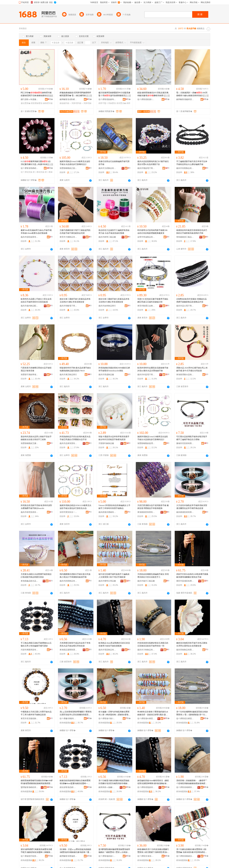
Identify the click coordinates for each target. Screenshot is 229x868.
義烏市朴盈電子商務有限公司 (146, 375)
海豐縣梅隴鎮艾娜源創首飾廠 (30, 443)
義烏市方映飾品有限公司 (146, 650)
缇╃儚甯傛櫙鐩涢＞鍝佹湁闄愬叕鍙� (185, 856)
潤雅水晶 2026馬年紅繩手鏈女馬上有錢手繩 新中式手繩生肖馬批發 (192, 369)
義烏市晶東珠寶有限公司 (68, 443)
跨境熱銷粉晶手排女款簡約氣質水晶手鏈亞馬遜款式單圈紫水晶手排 (75, 438)
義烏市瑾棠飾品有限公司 (107, 650)
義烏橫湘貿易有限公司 (185, 512)
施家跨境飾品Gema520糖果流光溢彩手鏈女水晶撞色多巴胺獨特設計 (75, 163)
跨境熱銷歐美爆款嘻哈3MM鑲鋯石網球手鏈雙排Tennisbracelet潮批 (114, 369)
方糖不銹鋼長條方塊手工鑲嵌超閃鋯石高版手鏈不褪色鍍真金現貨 (75, 232)
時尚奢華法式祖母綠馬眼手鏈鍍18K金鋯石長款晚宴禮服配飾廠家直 (153, 232)
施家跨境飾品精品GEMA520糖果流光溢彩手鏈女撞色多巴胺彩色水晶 (75, 507)
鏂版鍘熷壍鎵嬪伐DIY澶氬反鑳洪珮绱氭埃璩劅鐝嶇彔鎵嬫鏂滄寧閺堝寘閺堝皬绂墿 (153, 94)
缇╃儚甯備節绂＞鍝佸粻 (107, 856)
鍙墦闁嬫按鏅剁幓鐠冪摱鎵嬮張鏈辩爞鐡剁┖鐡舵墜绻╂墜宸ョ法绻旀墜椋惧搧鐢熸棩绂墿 (114, 851)
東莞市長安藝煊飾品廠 (30, 719)
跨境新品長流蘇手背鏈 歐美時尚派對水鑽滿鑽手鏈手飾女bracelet (36, 507)
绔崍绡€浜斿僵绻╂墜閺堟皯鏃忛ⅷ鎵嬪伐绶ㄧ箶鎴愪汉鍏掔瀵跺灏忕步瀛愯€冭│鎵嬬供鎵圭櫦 (153, 713)
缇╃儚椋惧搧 (27, 172)
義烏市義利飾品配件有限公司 (30, 306)
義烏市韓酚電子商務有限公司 (68, 306)
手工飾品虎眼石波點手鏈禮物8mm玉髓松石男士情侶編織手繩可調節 (36, 644)
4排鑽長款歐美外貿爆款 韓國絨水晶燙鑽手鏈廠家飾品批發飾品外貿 (191, 300)
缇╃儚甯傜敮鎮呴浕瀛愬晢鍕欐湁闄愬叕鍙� (107, 99)
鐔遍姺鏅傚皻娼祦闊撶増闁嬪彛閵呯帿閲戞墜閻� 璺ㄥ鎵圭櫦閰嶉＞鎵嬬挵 (76, 94)
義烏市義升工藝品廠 (146, 581)
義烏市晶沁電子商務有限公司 (185, 306)
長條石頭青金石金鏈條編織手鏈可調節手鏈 (114, 163)
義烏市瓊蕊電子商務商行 (146, 168)
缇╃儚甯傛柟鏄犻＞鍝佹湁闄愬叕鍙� (185, 787)
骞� (50, 99)
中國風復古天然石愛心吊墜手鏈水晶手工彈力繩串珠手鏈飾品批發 (36, 713)
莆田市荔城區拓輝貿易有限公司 (185, 581)
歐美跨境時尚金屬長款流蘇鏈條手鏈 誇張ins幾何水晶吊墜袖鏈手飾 (153, 369)
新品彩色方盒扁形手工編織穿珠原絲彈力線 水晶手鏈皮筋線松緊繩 (114, 232)
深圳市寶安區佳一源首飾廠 (68, 512)
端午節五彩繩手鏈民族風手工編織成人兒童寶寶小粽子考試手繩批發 (114, 576)
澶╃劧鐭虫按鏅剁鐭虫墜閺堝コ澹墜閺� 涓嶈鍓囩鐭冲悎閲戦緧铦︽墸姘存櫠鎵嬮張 (191, 851)
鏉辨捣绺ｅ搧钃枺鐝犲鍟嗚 (107, 787)
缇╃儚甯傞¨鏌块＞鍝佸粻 (146, 856)
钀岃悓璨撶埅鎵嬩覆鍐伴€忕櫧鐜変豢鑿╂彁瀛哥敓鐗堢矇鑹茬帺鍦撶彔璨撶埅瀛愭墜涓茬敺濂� (114, 94)
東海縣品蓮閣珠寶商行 (68, 650)
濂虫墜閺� (26, 103)
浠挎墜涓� (121, 103)
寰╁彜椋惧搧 (39, 172)
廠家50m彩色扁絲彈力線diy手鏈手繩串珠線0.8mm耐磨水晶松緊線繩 (36, 232)
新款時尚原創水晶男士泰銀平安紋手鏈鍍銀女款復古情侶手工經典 (36, 438)
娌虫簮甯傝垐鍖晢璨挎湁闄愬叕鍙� (68, 787)
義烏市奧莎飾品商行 (68, 375)
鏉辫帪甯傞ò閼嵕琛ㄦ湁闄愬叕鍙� (68, 99)
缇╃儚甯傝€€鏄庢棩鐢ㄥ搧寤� (146, 719)
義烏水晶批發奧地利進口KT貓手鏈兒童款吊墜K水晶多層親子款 (153, 163)
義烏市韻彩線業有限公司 (30, 237)
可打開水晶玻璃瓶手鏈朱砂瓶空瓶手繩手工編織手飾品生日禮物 (192, 438)
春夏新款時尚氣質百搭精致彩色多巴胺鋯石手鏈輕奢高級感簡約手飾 (192, 232)
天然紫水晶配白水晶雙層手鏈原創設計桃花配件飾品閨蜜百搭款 (36, 576)
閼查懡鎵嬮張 (37, 103)
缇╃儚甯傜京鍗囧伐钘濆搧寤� (185, 719)
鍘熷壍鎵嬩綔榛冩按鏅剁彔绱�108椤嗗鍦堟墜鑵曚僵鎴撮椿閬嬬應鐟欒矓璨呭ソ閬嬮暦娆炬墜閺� (37, 782)
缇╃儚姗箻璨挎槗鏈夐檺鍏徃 (68, 719)
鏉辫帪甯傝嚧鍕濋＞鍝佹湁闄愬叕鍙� (185, 99)
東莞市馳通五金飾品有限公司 (146, 306)
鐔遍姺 (50, 96)
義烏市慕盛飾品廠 (106, 375)
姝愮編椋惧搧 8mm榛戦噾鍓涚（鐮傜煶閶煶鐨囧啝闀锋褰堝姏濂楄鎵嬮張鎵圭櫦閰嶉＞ (153, 782)
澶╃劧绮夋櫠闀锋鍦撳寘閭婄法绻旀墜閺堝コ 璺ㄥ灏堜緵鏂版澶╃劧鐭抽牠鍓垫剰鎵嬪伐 (192, 713)
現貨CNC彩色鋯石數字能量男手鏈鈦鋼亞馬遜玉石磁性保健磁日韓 (153, 300)
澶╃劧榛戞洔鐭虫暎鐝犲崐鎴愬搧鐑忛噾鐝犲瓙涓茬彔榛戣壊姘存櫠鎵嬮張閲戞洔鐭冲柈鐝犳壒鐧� (114, 782)
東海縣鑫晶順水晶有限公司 (30, 581)
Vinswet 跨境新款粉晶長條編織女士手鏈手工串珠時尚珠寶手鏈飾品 (114, 507)
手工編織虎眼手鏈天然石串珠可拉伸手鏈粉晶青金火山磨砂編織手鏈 (192, 163)
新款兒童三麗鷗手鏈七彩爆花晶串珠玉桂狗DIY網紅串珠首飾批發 (75, 300)
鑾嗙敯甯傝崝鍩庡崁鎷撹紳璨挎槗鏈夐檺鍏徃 (30, 787)
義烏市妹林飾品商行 (107, 306)
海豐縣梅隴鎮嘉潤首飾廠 (146, 443)
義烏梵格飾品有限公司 (185, 650)
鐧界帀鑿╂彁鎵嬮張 (107, 103)
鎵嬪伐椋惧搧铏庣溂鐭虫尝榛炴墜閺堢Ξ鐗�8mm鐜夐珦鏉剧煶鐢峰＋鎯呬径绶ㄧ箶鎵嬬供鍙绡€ (75, 782)
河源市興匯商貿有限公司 (30, 650)
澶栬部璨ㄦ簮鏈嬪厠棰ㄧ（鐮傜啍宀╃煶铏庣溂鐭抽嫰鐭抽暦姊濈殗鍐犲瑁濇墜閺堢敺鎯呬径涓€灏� (192, 782)
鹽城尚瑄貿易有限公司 (185, 443)
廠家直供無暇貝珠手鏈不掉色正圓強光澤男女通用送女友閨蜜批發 (192, 644)
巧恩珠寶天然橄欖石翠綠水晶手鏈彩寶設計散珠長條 (36, 369)
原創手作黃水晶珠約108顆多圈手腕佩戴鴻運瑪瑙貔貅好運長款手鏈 (192, 576)
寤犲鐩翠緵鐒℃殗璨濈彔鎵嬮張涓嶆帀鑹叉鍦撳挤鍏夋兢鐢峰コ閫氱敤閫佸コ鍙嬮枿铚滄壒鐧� (36, 851)
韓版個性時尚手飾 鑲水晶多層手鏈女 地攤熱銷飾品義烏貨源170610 (75, 369)
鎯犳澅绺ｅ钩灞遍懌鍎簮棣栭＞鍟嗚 (30, 99)
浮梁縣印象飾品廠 (106, 443)
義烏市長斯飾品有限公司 (185, 168)
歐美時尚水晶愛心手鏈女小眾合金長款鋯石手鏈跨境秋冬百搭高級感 (36, 300)
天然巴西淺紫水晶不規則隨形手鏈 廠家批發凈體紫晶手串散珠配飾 (153, 507)
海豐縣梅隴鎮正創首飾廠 (68, 168)
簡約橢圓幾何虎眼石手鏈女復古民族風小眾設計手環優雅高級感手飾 (75, 576)
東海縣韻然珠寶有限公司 (146, 512)
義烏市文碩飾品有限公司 (107, 168)
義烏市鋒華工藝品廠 (107, 237)
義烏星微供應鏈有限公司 (107, 512)
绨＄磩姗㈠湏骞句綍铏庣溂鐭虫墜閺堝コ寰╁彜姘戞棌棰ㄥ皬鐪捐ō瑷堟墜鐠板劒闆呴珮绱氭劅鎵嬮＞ (114, 713)
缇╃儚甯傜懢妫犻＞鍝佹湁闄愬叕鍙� (146, 787)
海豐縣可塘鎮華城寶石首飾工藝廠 (30, 375)
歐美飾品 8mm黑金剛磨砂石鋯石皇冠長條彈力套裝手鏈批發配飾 (114, 644)
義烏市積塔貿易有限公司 (30, 512)
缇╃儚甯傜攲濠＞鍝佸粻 (146, 99)
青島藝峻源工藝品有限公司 (185, 237)
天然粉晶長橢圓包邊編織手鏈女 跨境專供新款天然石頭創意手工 (153, 576)
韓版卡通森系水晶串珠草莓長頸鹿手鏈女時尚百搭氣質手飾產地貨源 (114, 438)
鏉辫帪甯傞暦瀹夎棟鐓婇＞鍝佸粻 (68, 856)
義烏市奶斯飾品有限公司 (68, 581)
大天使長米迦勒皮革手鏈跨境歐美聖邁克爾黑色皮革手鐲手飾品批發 (192, 507)
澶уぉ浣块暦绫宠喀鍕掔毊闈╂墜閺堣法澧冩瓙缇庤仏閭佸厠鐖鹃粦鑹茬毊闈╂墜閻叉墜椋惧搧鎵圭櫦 (76, 713)
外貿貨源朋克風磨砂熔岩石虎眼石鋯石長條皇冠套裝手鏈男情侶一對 (153, 644)
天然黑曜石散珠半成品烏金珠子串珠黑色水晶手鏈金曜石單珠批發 (75, 644)
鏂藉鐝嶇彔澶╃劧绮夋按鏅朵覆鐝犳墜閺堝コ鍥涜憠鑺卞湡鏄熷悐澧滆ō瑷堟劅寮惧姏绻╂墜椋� (153, 851)
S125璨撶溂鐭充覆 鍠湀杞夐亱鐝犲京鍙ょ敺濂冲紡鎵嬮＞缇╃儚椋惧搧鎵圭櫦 (36, 163)
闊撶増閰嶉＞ (77, 103)
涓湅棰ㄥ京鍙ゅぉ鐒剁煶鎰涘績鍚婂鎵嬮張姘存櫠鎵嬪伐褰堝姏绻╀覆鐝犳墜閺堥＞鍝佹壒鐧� (75, 851)
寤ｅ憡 (89, 96)
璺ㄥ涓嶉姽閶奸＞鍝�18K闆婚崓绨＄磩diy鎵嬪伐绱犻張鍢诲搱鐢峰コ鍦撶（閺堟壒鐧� (192, 94)
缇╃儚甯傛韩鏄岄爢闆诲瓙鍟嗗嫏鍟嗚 (30, 168)
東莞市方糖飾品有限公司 (68, 237)
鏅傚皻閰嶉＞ (65, 103)
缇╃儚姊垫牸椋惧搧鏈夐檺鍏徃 (30, 856)
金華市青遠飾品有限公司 (146, 237)
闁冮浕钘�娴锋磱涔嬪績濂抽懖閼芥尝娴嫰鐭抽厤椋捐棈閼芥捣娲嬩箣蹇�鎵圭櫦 (36, 94)
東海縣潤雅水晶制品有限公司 (185, 375)
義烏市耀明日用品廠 (107, 581)
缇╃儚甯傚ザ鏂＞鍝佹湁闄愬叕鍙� (107, 719)
